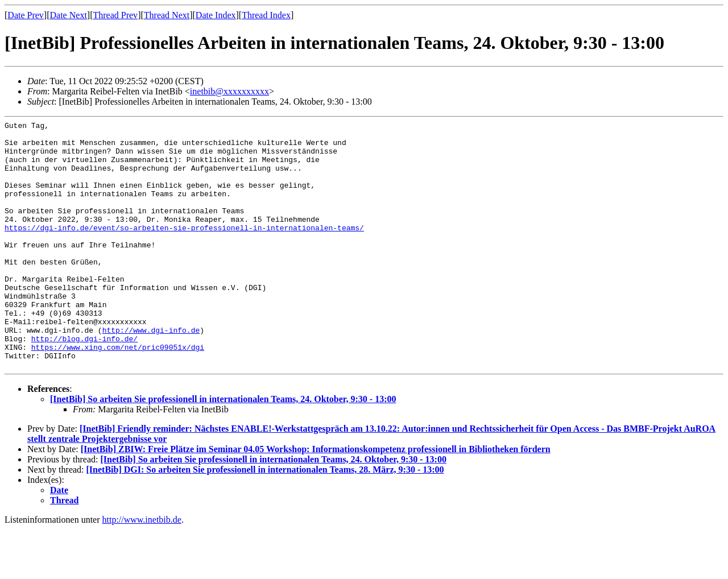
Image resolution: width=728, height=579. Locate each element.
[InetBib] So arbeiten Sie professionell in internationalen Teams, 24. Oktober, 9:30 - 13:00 (223, 448)
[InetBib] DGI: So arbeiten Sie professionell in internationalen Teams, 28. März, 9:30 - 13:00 (265, 519)
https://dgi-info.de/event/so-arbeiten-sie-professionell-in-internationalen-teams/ (184, 250)
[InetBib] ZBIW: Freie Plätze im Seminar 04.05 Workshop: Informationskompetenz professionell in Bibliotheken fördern (316, 499)
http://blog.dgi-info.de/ (84, 383)
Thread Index (266, 15)
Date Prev (26, 15)
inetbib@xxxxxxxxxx (229, 91)
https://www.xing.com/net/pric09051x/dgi (118, 393)
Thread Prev (115, 15)
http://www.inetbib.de (142, 569)
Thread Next (167, 15)
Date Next (69, 15)
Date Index (216, 15)
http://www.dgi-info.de (151, 373)
